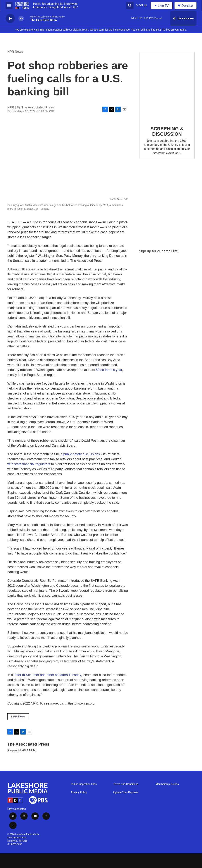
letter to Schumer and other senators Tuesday (47, 675)
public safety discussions (82, 454)
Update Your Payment (126, 792)
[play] (10, 19)
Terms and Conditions (126, 784)
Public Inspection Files (84, 784)
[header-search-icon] (130, 6)
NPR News (15, 52)
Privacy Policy (79, 792)
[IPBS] (180, 861)
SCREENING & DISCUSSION (167, 131)
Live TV (162, 6)
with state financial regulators (29, 464)
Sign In (141, 5)
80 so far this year (109, 370)
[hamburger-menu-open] (9, 6)
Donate (187, 6)
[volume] (21, 19)
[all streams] (183, 18)
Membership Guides (167, 784)
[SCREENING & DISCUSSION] (167, 86)
